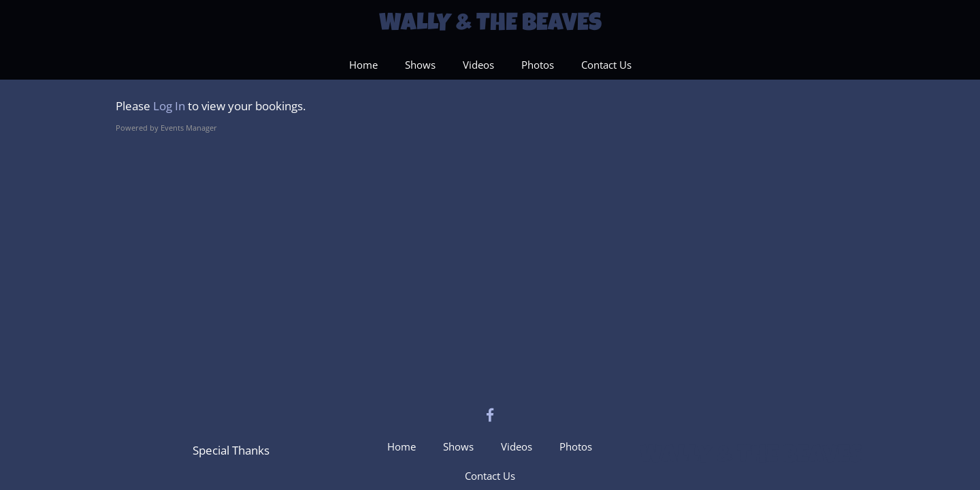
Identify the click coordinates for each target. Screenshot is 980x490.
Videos (478, 65)
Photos (538, 65)
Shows (420, 65)
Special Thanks (231, 450)
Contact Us (606, 65)
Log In (169, 106)
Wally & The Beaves (490, 25)
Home (363, 65)
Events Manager (189, 128)
